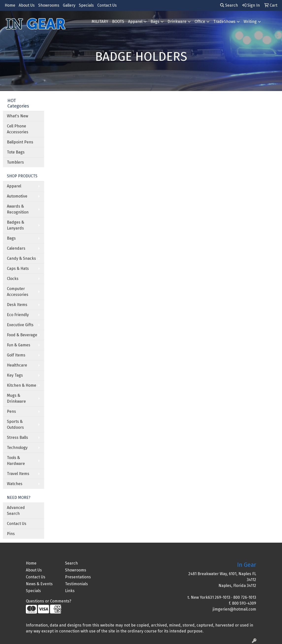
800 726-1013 (245, 597)
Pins (11, 534)
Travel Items (18, 474)
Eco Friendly (18, 315)
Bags (155, 22)
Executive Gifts (20, 325)
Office (200, 22)
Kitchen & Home (22, 385)
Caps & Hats (18, 268)
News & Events (39, 584)
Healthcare (17, 365)
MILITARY (100, 22)
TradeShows (224, 22)
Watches (15, 484)
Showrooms (49, 5)
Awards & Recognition (18, 209)
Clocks (13, 279)
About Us (27, 5)
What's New (17, 116)
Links (70, 591)
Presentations (78, 577)
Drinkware (177, 22)
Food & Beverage (22, 335)
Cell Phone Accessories (18, 129)
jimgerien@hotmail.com (234, 609)
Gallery (69, 5)
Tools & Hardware (16, 461)
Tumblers (15, 162)
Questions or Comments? (49, 601)
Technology (17, 448)
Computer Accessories (18, 292)
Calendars (16, 248)
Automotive (17, 196)
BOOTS (118, 22)
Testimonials (76, 584)
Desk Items (17, 305)
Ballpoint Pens (20, 142)
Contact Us (107, 5)
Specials (86, 5)
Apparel (135, 22)
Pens (11, 411)
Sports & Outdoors (15, 424)
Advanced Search (16, 511)
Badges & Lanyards (16, 225)
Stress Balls (17, 437)
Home (10, 5)
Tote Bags (16, 152)
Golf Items (16, 355)
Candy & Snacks (21, 258)
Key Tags (15, 375)
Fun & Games (19, 345)
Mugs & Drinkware (16, 398)
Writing (250, 22)
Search (229, 5)
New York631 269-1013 (211, 597)
